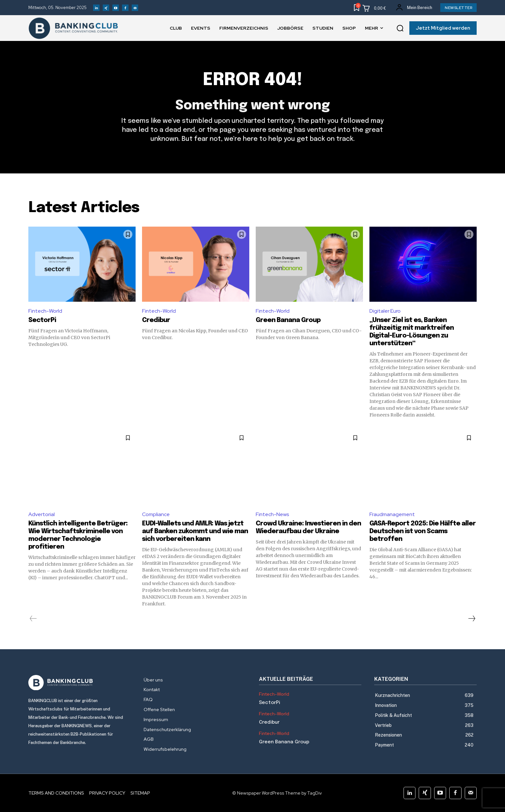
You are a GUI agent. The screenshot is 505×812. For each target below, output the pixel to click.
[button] (400, 28)
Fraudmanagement (392, 514)
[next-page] (472, 619)
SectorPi (42, 320)
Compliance (156, 514)
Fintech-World (45, 311)
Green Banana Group (288, 320)
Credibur (156, 320)
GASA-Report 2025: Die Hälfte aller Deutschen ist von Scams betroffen (423, 531)
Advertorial (42, 514)
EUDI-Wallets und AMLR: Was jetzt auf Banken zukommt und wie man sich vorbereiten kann (195, 531)
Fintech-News (272, 514)
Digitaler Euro (385, 311)
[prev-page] (33, 619)
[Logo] (80, 683)
